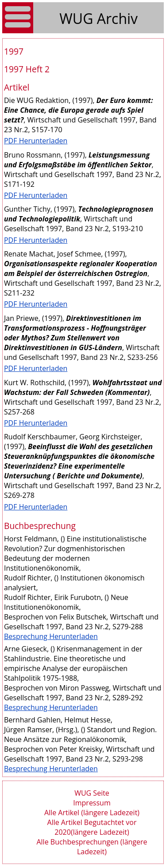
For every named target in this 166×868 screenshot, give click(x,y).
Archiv (117, 18)
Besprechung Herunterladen (51, 636)
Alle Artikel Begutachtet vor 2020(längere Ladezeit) (92, 827)
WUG (78, 18)
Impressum (92, 803)
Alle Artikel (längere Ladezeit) (92, 813)
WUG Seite (92, 793)
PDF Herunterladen (36, 141)
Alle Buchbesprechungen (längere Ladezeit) (92, 847)
